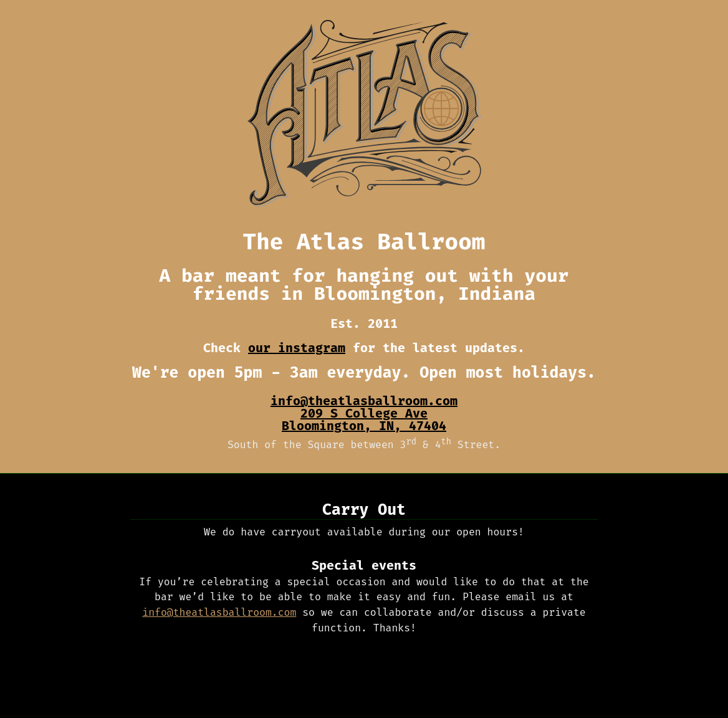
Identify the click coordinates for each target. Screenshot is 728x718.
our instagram (297, 348)
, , (364, 420)
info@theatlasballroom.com (364, 401)
